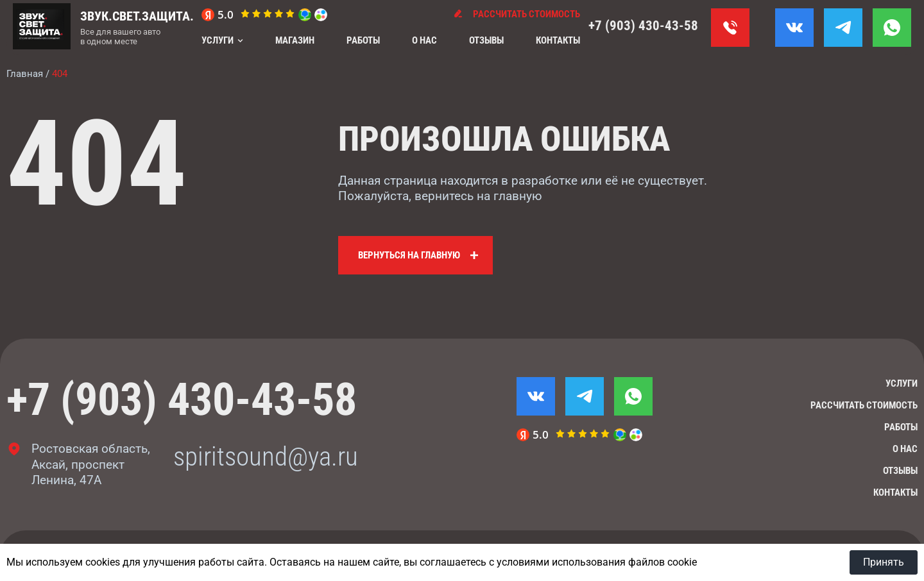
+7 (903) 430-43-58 (643, 25)
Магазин (295, 40)
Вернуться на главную (409, 255)
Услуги (218, 40)
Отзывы (486, 40)
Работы (363, 40)
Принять (884, 562)
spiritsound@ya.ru (266, 457)
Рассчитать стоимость (864, 405)
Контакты (558, 40)
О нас (424, 40)
